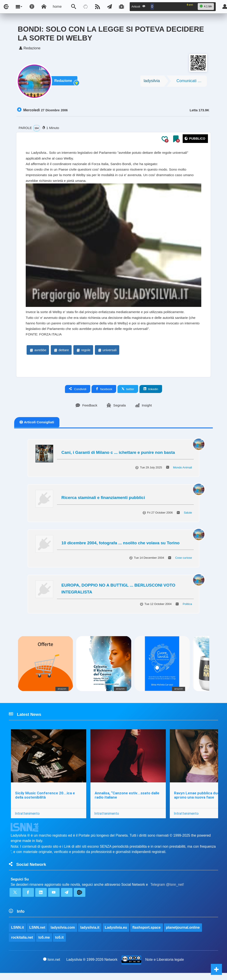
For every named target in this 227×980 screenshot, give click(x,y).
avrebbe (38, 353)
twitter (128, 393)
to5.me (44, 944)
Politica (187, 608)
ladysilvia (152, 82)
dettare (61, 353)
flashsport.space (147, 934)
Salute (188, 516)
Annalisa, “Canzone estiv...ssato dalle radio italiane (127, 800)
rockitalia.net (22, 944)
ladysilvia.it (90, 934)
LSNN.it (18, 934)
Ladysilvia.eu (116, 934)
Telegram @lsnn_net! (167, 890)
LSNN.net (37, 934)
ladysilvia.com (63, 934)
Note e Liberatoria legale (165, 966)
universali (107, 353)
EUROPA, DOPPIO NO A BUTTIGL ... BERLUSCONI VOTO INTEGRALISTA (118, 592)
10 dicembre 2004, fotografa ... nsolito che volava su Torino (120, 547)
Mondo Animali (183, 471)
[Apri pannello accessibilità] (32, 7)
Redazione (64, 82)
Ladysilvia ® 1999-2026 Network (92, 966)
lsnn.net (52, 966)
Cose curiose (184, 561)
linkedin (151, 393)
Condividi (78, 393)
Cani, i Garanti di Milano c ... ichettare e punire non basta (118, 456)
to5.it (59, 944)
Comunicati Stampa (192, 82)
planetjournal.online (183, 934)
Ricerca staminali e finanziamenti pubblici (103, 501)
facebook (104, 393)
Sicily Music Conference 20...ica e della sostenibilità (45, 800)
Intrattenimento (27, 818)
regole (83, 353)
